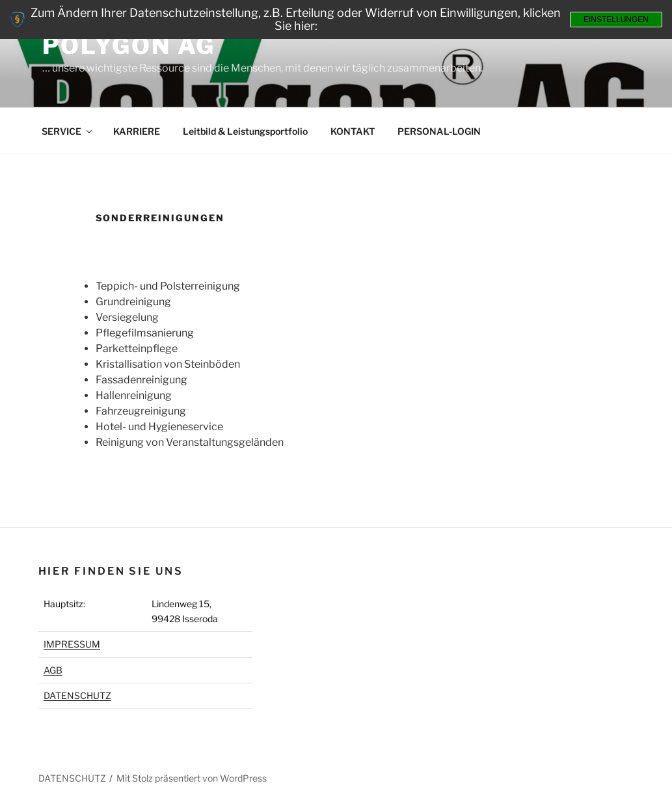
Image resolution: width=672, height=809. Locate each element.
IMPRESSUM (72, 644)
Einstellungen (616, 20)
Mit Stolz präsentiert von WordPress (192, 778)
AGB (53, 670)
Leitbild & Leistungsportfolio (245, 131)
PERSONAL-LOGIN (439, 131)
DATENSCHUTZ (77, 695)
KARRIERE (137, 131)
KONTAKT (353, 131)
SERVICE (68, 131)
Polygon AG (129, 46)
